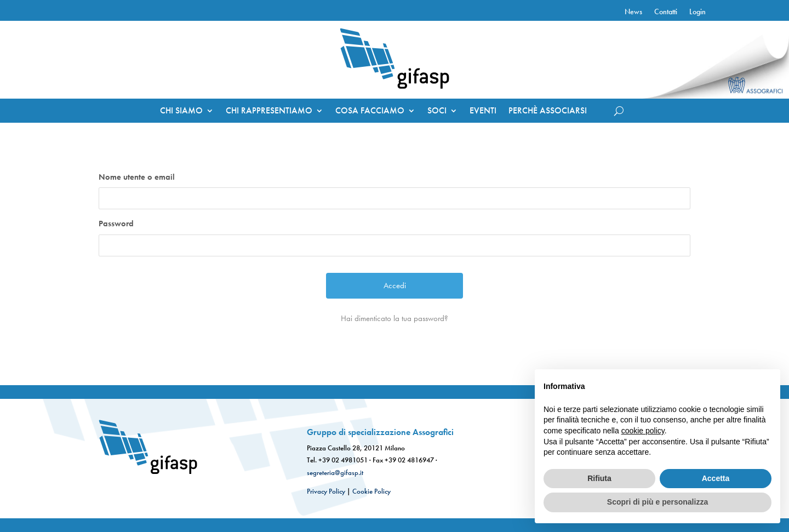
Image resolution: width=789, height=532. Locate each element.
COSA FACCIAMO (370, 111)
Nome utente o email (137, 177)
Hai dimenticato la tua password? (395, 318)
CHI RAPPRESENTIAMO (269, 111)
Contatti (666, 12)
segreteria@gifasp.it (335, 473)
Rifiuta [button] (599, 478)
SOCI (437, 111)
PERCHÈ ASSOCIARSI (548, 111)
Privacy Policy (326, 491)
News (633, 12)
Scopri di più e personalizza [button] (658, 502)
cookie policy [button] (643, 431)
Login (697, 12)
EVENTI (483, 111)
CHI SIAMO (181, 111)
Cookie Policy (371, 491)
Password (116, 224)
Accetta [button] (716, 478)
